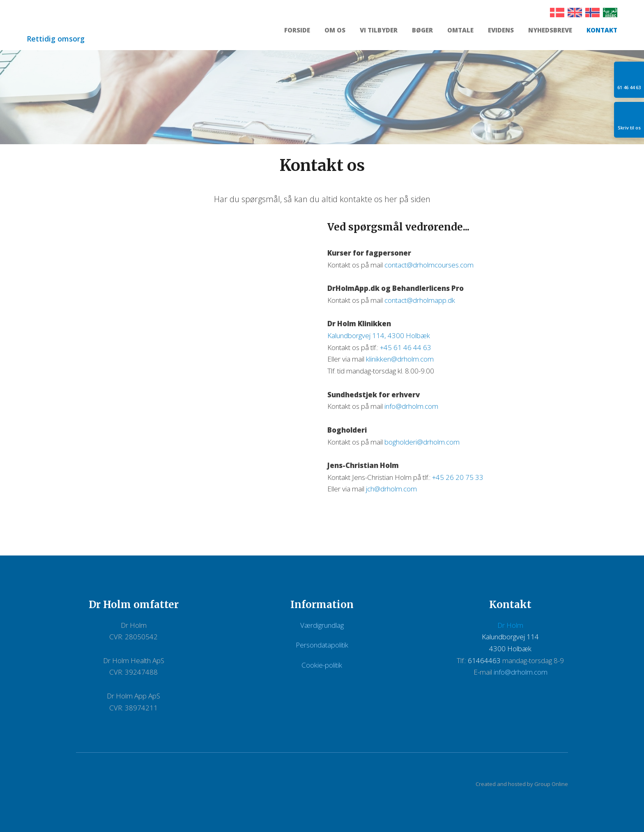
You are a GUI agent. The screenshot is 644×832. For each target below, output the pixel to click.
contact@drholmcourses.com (429, 265)
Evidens (501, 31)
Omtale (460, 31)
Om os (335, 31)
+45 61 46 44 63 (406, 347)
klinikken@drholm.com (400, 359)
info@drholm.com (411, 406)
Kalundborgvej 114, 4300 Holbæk (379, 335)
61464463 (484, 660)
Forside (297, 31)
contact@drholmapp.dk (420, 300)
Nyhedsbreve (550, 31)
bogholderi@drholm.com (422, 442)
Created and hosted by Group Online (522, 784)
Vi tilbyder (379, 31)
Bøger (422, 31)
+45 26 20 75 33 (458, 477)
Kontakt (602, 31)
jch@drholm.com (391, 489)
